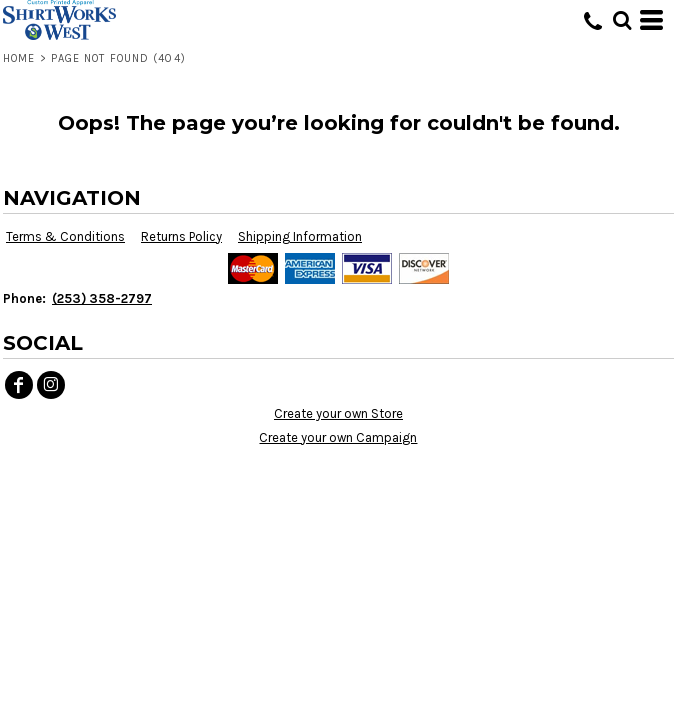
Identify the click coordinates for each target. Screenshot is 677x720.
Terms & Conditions (65, 236)
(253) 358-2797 (102, 298)
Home (19, 58)
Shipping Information (300, 236)
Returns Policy (181, 236)
